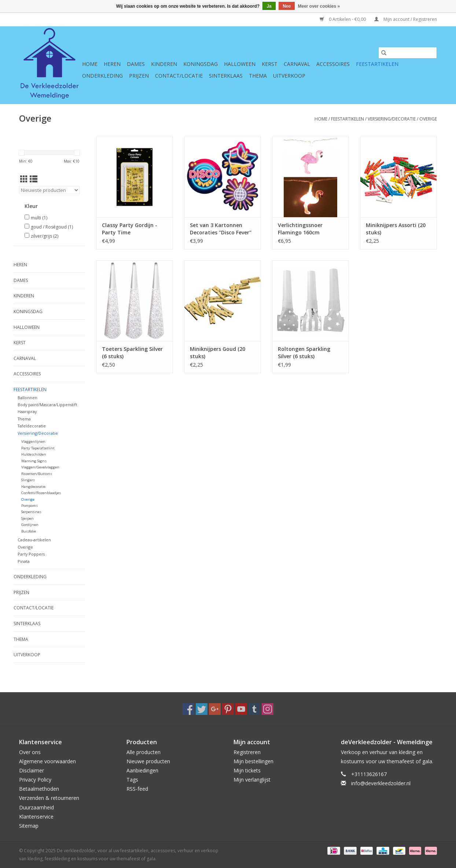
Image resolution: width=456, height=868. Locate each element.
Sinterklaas (226, 76)
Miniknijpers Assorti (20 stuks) (396, 229)
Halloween (240, 64)
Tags (132, 780)
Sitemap (29, 826)
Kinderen (164, 64)
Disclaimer (32, 770)
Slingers (28, 480)
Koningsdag (201, 64)
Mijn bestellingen (253, 761)
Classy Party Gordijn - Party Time (130, 229)
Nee (287, 6)
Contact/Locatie (179, 76)
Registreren (247, 752)
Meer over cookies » (319, 6)
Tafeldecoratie (32, 426)
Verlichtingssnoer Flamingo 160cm (300, 229)
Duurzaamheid (36, 807)
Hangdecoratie (33, 487)
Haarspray (27, 411)
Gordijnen (30, 525)
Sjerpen (27, 518)
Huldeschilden (34, 454)
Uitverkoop (289, 76)
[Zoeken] (408, 53)
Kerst (270, 64)
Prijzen (139, 76)
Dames (136, 64)
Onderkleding (102, 76)
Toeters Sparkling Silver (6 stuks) (132, 353)
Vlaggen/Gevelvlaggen (40, 467)
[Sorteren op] (49, 190)
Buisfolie (29, 531)
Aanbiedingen (142, 770)
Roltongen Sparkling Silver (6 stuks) (304, 353)
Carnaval (297, 64)
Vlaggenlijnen (33, 442)
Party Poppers (31, 554)
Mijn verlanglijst (252, 780)
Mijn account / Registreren (406, 19)
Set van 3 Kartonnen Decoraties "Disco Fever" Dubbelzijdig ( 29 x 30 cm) (222, 229)
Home (90, 64)
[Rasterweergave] (24, 179)
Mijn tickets (247, 770)
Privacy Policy (35, 780)
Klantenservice (36, 817)
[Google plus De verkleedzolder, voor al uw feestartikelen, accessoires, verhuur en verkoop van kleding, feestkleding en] (215, 709)
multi (39, 218)
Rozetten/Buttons (37, 474)
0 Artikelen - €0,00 (343, 19)
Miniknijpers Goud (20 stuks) (218, 353)
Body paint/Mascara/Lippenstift (47, 405)
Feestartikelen (377, 64)
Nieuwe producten (148, 761)
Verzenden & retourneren (49, 798)
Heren (112, 64)
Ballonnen (27, 398)
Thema (258, 76)
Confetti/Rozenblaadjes (41, 493)
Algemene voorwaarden (47, 761)
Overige (428, 119)
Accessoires (333, 64)
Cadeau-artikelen (34, 540)
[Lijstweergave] (34, 179)
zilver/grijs (45, 236)
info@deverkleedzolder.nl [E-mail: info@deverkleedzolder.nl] (381, 783)
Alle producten (144, 752)
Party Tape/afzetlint (38, 448)
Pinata (24, 561)
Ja (269, 6)
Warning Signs (34, 461)
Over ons (30, 752)
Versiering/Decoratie (392, 119)
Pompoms (30, 506)
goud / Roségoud (52, 227)
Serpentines (31, 512)
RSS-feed (137, 789)
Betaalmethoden (39, 789)
